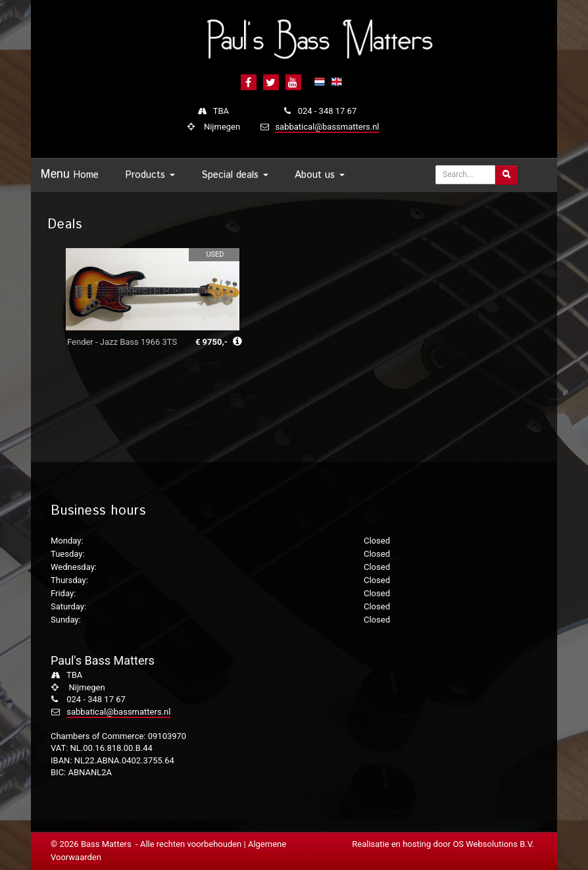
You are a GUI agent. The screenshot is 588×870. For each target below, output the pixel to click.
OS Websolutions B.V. (493, 844)
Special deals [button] (235, 175)
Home (86, 175)
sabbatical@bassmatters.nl (327, 127)
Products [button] (150, 175)
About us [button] (320, 175)
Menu (55, 174)
